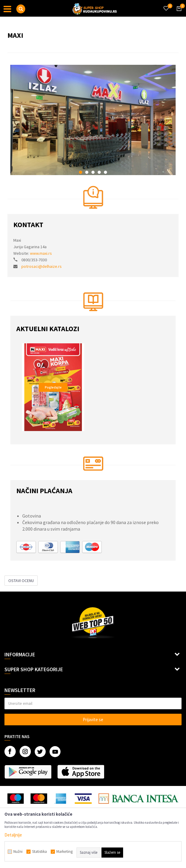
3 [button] (93, 172)
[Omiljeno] (166, 5)
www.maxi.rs (41, 253)
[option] (93, 120)
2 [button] (87, 172)
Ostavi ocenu (21, 581)
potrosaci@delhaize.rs (42, 266)
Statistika (39, 852)
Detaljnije (13, 835)
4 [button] (99, 172)
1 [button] (81, 172)
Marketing (65, 852)
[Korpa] (178, 14)
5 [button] (105, 172)
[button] (21, 9)
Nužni (18, 852)
